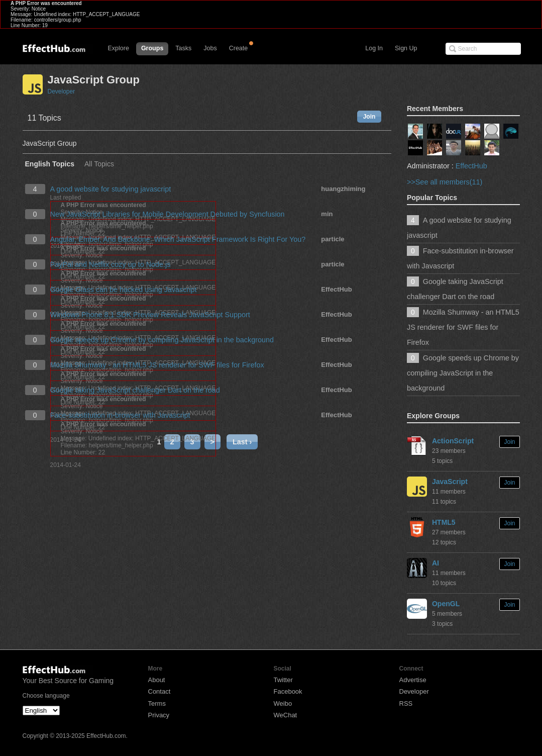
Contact (159, 691)
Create (239, 48)
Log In (374, 48)
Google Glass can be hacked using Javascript (124, 290)
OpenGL (446, 604)
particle (333, 239)
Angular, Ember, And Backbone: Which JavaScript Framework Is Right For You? (178, 239)
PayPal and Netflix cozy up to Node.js (111, 264)
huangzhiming (343, 189)
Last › (242, 442)
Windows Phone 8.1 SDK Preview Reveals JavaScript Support (150, 315)
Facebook (288, 691)
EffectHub (336, 289)
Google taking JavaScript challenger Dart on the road (135, 390)
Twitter (283, 680)
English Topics (50, 164)
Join (369, 117)
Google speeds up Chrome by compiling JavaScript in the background (162, 340)
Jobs (210, 48)
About (157, 680)
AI (436, 563)
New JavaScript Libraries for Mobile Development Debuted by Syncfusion (168, 214)
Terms (157, 703)
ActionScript (453, 441)
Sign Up (406, 48)
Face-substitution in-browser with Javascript (120, 415)
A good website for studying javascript (111, 189)
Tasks (183, 48)
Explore (119, 48)
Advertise (413, 680)
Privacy (159, 715)
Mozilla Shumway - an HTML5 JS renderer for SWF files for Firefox (157, 365)
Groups (152, 48)
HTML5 (444, 522)
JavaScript (450, 482)
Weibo (283, 703)
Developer (62, 91)
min (327, 214)
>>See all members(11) (445, 182)
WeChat (286, 715)
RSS (406, 703)
